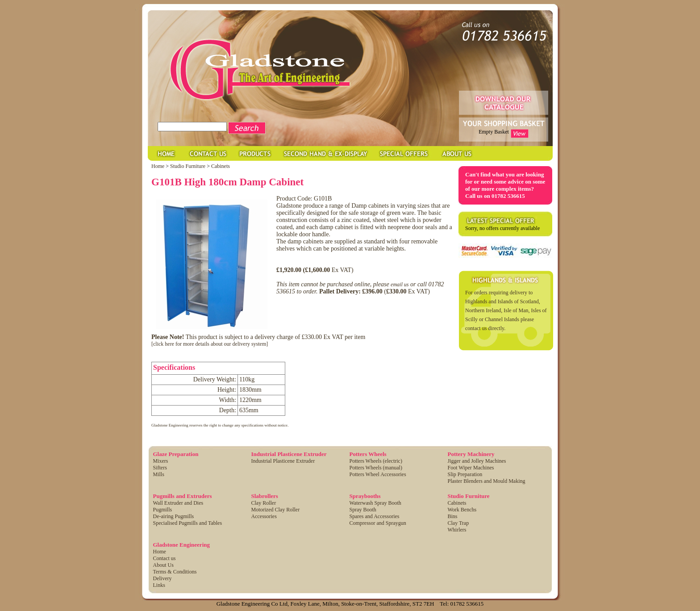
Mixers (161, 461)
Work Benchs (462, 510)
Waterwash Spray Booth (375, 503)
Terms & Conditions (175, 572)
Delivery (162, 578)
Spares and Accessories (375, 516)
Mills (159, 474)
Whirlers (457, 530)
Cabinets (221, 166)
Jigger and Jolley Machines (477, 461)
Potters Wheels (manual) (376, 468)
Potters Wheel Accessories (378, 474)
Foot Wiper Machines (471, 468)
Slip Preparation (465, 474)
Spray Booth (363, 510)
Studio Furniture (188, 166)
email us (400, 285)
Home (158, 166)
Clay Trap (458, 523)
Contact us (165, 558)
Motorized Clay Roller (276, 510)
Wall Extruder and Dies (178, 503)
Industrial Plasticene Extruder (283, 461)
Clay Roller (264, 503)
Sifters (160, 468)
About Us (163, 565)
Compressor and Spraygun (378, 523)
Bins (453, 516)
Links (159, 585)
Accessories (264, 516)
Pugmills (163, 510)
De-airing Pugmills (174, 516)
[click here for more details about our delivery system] (210, 344)
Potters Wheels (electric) (376, 461)
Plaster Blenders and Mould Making (487, 481)
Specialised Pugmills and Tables (188, 523)
